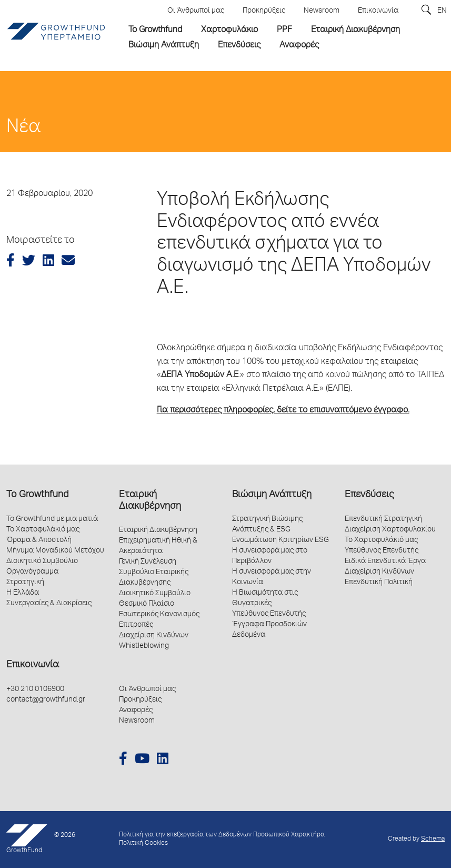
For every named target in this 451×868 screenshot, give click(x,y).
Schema (433, 839)
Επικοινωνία (33, 665)
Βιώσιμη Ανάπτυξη (272, 495)
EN (442, 11)
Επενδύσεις (369, 495)
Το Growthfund (37, 495)
